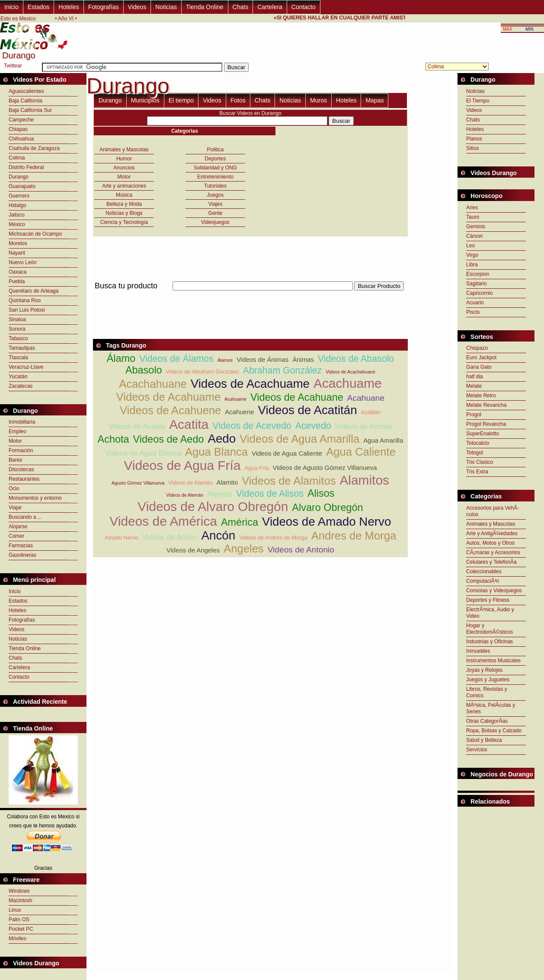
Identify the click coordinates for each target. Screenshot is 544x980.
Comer (16, 536)
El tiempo (181, 100)
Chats (241, 7)
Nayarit (17, 253)
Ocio (14, 488)
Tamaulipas (22, 348)
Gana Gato (479, 367)
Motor (15, 441)
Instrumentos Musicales (493, 661)
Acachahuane (153, 384)
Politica (216, 150)
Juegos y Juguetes (488, 680)
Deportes (216, 159)
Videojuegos (215, 222)
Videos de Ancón (170, 537)
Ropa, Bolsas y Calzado (494, 731)
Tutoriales (215, 186)
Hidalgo (18, 205)
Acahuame (235, 399)
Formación (21, 450)
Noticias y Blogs (124, 213)
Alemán (220, 494)
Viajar (15, 508)
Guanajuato (22, 186)
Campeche (21, 120)
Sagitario (476, 284)
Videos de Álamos (176, 359)
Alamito (227, 482)
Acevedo (313, 426)
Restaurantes (24, 479)
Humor (124, 159)
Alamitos (364, 480)
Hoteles (69, 7)
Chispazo (477, 348)
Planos (474, 139)
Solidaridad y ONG (215, 168)
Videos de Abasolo (356, 359)
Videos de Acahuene (170, 410)
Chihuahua (21, 139)
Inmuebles (478, 651)
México (17, 224)
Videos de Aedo (169, 439)
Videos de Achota (364, 426)
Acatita (189, 424)
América (240, 522)
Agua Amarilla (383, 440)
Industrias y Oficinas (490, 642)
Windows (19, 891)
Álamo (121, 358)
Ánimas (303, 359)
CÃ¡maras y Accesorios (493, 552)
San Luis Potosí (27, 310)
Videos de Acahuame (168, 397)
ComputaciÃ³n (483, 581)
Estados (39, 7)
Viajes (215, 204)
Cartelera (270, 7)
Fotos (238, 100)
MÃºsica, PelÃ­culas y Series (491, 708)
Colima (17, 158)
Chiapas (18, 129)
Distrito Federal (26, 167)
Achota (114, 439)
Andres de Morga (354, 536)
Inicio (11, 7)
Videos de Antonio (301, 550)
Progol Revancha (486, 424)
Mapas (374, 100)
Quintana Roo (25, 300)
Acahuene (239, 412)
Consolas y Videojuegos (494, 591)
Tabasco (18, 338)
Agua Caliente (361, 452)
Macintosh (21, 900)
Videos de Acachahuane (350, 372)
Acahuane (366, 398)
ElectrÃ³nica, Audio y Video (490, 613)
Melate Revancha (486, 405)
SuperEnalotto (483, 434)
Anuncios (124, 168)
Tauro (473, 217)
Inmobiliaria (22, 422)
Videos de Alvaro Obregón (213, 506)
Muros (318, 100)
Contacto (304, 7)
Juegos (216, 195)
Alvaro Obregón (327, 508)
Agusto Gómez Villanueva (138, 483)
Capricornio (479, 293)
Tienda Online (205, 7)
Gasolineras (22, 555)
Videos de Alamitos (289, 481)
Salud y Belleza (484, 740)
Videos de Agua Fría (182, 465)
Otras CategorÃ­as (487, 721)
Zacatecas (21, 386)
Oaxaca (18, 272)
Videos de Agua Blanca (143, 453)
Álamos (225, 360)
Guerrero (19, 196)
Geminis (476, 227)
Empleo (18, 431)
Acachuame (348, 383)
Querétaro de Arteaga (34, 291)
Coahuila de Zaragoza (34, 148)
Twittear (13, 66)
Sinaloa (17, 319)
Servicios (477, 750)
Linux (15, 910)
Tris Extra (477, 472)
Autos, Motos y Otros (490, 543)
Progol (474, 415)
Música (124, 195)
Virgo (472, 255)
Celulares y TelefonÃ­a (491, 562)
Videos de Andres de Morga (273, 538)
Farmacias (21, 546)
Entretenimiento (215, 177)
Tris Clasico (480, 462)
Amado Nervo (122, 538)
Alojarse (18, 527)
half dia (475, 377)
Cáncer (475, 236)
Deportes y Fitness (488, 600)
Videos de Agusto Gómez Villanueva (325, 468)
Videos (137, 7)
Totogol (475, 453)
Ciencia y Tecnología (124, 222)
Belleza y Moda (124, 204)
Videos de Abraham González (203, 372)
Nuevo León (23, 262)
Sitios (472, 148)
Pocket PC (21, 929)
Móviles (18, 939)
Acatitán (371, 412)
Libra (472, 265)
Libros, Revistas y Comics (487, 692)
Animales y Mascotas (124, 150)
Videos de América (163, 521)
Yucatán (18, 377)
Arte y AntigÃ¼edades (492, 533)
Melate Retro (481, 396)
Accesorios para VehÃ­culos (493, 511)
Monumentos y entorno (35, 498)
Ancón (219, 535)
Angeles (244, 549)
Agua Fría (256, 468)
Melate (474, 386)
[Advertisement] (250, 295)
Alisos (321, 493)
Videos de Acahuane (297, 397)
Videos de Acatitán (308, 410)
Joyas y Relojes (484, 670)
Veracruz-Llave (26, 367)
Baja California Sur (30, 110)
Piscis (473, 312)
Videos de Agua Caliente (287, 453)
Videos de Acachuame (250, 384)
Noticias (166, 7)
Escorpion (478, 274)
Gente (216, 213)
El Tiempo (478, 101)
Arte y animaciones (124, 186)
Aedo (222, 439)
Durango (19, 177)
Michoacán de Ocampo (35, 234)
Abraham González (283, 370)
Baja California (26, 101)
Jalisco (17, 215)
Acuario (475, 303)
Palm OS (19, 919)
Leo (470, 246)
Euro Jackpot (481, 358)
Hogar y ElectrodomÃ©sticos (490, 629)
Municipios (145, 100)
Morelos (18, 243)
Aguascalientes (26, 91)
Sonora (17, 329)
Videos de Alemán (185, 495)
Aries (472, 207)
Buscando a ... (25, 517)
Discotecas (21, 469)
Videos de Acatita (137, 426)
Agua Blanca (216, 452)
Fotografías (104, 7)
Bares (15, 460)
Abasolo (144, 370)
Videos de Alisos (270, 494)
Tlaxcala (18, 358)
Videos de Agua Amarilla (299, 439)
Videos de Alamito (190, 483)
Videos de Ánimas (262, 359)
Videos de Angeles (193, 550)
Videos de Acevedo (252, 426)
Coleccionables (484, 571)
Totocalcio (478, 443)
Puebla (17, 281)
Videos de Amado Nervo (326, 522)
